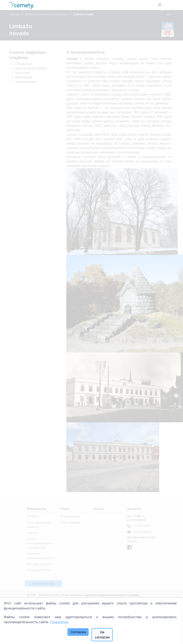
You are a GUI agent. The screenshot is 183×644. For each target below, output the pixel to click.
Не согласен (102, 635)
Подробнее (59, 622)
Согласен (78, 632)
